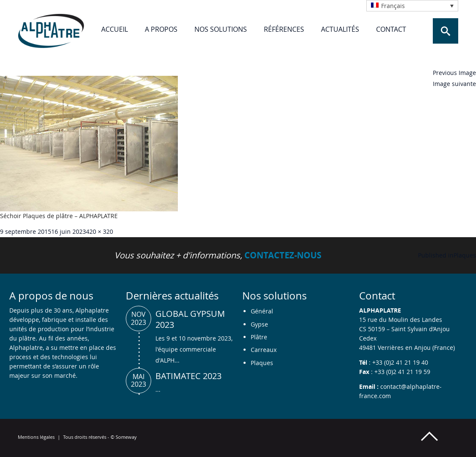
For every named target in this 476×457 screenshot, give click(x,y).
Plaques (262, 363)
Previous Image (454, 73)
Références (284, 29)
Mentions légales (36, 437)
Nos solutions (221, 29)
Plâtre (259, 337)
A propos (161, 29)
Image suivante (454, 84)
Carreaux (264, 350)
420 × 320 (100, 231)
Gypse (259, 324)
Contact (391, 29)
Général (262, 311)
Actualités (340, 29)
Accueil (115, 29)
